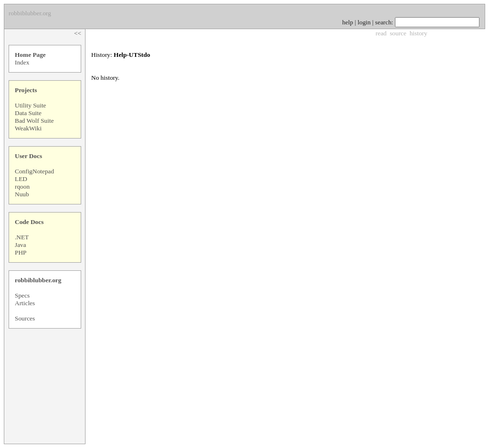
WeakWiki (28, 128)
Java (21, 245)
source (398, 33)
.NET (22, 237)
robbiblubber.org (38, 280)
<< (78, 33)
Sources (25, 318)
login (364, 22)
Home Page (30, 55)
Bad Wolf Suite (34, 121)
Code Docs (29, 222)
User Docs (28, 156)
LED (21, 179)
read (381, 33)
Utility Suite (31, 105)
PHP (21, 252)
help (348, 22)
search (383, 22)
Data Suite (28, 113)
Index (22, 62)
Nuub (22, 194)
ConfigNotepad (34, 171)
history (419, 33)
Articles (25, 303)
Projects (26, 90)
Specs (22, 295)
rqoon (22, 187)
